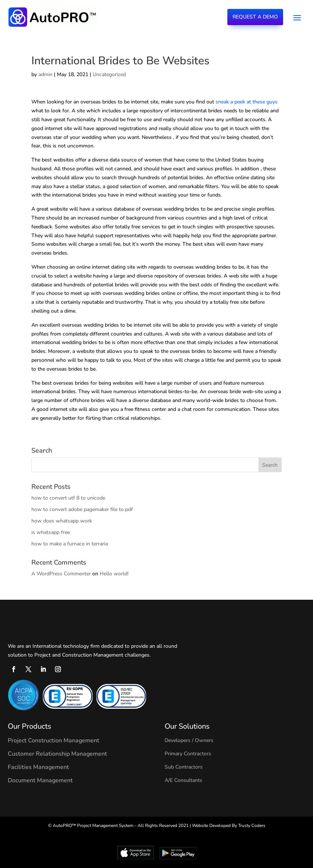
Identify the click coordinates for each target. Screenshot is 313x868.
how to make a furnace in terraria (70, 544)
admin (45, 74)
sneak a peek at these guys (247, 102)
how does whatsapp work (62, 521)
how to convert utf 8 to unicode (68, 498)
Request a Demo (255, 17)
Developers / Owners (189, 740)
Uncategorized (109, 74)
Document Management (40, 780)
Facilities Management (38, 767)
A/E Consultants (183, 780)
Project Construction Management (54, 741)
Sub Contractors (184, 767)
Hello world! (114, 574)
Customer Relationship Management (57, 754)
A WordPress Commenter (61, 574)
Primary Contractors (188, 754)
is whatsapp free (51, 532)
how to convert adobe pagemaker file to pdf (82, 509)
